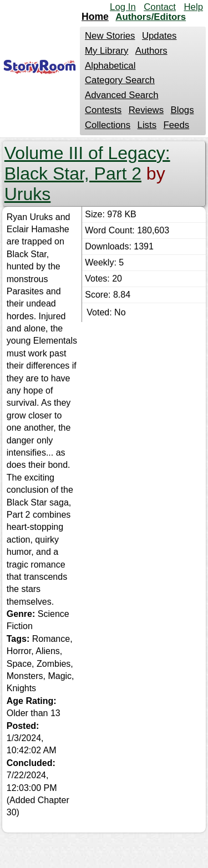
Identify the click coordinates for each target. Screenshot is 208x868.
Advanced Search (121, 95)
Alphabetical (110, 66)
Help (193, 7)
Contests (103, 110)
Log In (123, 7)
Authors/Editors (151, 17)
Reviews (146, 110)
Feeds (177, 125)
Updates (159, 36)
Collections (108, 125)
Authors (151, 51)
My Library (106, 51)
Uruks (28, 194)
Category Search (120, 80)
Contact (160, 7)
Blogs (182, 110)
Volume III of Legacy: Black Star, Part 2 (87, 163)
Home (95, 17)
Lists (147, 125)
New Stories (110, 36)
